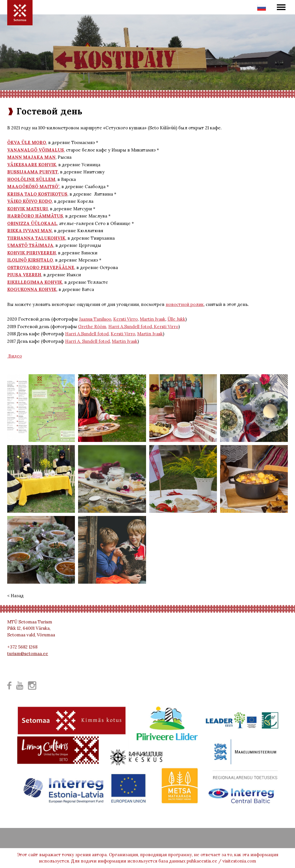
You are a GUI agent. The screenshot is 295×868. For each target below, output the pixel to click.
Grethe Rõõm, (93, 327)
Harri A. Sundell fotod (87, 341)
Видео (15, 356)
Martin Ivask (153, 319)
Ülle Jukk (176, 319)
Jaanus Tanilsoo (95, 319)
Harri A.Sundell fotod (130, 327)
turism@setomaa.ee (28, 654)
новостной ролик (185, 304)
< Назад (15, 596)
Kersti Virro (125, 319)
